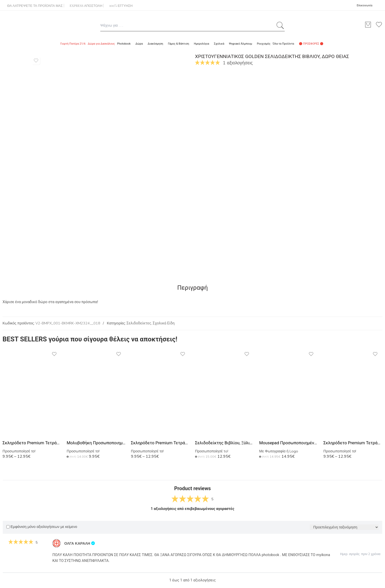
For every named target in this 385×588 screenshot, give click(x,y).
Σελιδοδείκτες (139, 323)
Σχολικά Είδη (164, 323)
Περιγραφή (193, 288)
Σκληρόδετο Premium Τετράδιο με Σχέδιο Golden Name (32, 443)
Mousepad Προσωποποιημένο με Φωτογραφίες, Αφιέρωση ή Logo (289, 443)
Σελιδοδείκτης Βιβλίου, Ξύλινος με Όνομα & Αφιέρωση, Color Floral (225, 443)
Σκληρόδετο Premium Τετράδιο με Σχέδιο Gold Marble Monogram (353, 443)
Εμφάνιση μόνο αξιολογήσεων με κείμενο (42, 527)
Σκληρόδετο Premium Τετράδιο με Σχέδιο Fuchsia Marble (160, 443)
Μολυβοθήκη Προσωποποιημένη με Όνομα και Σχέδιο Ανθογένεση (96, 443)
